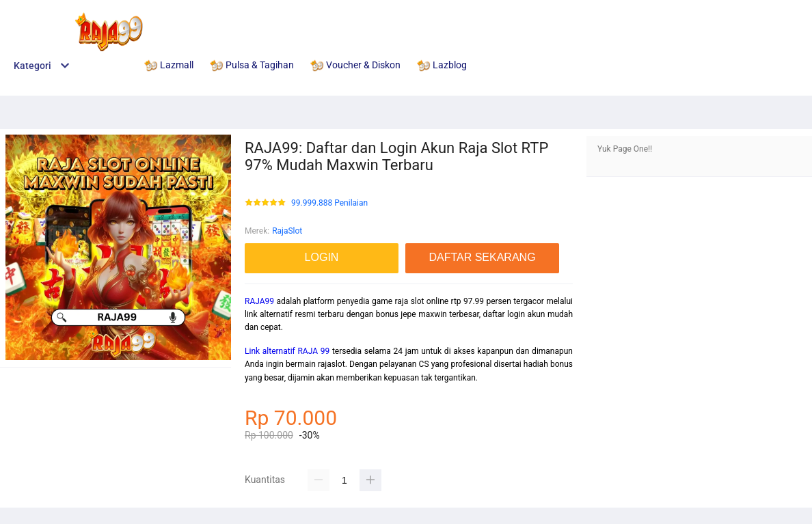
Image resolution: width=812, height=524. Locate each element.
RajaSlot (287, 231)
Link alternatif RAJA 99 (287, 351)
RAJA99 (259, 301)
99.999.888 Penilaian (329, 203)
